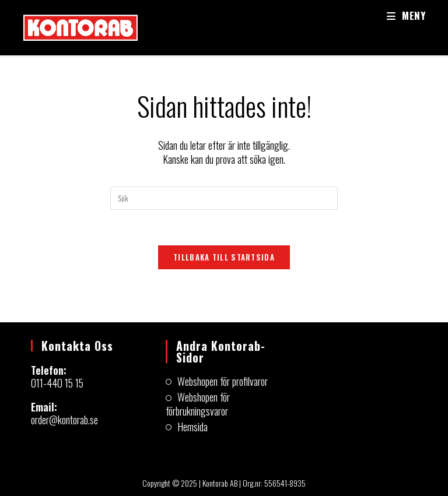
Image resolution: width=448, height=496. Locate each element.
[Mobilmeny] (406, 15)
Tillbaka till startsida (224, 257)
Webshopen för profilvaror (223, 381)
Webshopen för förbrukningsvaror (198, 404)
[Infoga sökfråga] (224, 198)
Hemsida (192, 427)
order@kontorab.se (64, 420)
